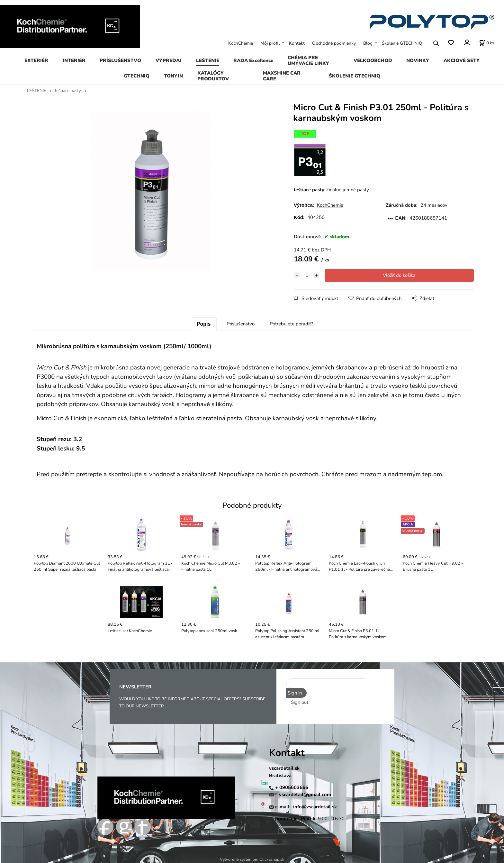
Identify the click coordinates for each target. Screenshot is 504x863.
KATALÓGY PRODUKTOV (213, 76)
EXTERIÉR (36, 60)
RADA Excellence (253, 60)
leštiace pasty (68, 91)
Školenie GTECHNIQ (402, 43)
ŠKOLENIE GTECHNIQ (355, 76)
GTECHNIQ (137, 76)
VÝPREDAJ (169, 60)
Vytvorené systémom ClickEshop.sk (252, 859)
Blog (368, 43)
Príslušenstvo (241, 324)
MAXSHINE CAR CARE (282, 76)
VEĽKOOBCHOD (373, 60)
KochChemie (241, 43)
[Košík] (487, 43)
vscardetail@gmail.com (305, 795)
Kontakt (297, 43)
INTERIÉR (74, 60)
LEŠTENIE (208, 60)
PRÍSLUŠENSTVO (120, 60)
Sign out (300, 702)
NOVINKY (418, 60)
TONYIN (173, 76)
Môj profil (270, 43)
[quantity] (307, 275)
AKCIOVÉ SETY (462, 60)
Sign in (295, 693)
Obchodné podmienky (334, 43)
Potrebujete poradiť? (291, 324)
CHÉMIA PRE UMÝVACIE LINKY (308, 60)
